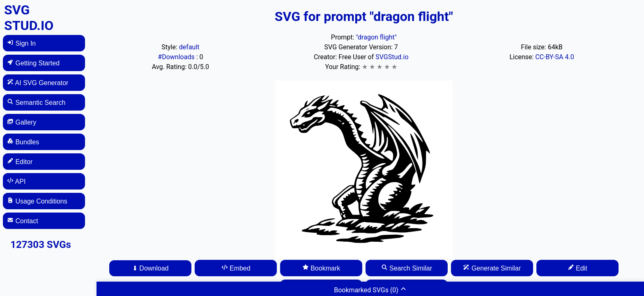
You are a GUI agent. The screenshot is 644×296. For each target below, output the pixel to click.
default (189, 47)
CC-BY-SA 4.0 (555, 57)
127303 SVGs (41, 245)
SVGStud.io (392, 57)
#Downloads (177, 57)
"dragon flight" (376, 37)
